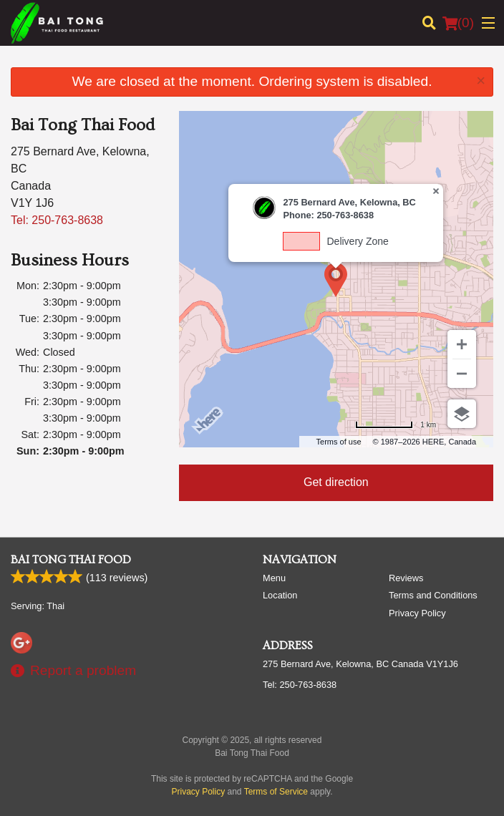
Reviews (406, 578)
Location (280, 595)
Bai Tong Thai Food (71, 560)
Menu (274, 578)
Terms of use (339, 442)
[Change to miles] (396, 425)
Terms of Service (276, 792)
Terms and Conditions (433, 595)
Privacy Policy (417, 613)
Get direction (336, 482)
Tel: (57, 220)
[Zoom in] (462, 344)
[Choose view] (462, 414)
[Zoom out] (462, 374)
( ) (458, 23)
